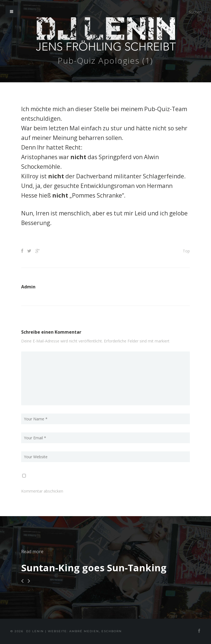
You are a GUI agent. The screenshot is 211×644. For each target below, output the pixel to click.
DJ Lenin (35, 631)
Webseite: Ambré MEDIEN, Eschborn (85, 631)
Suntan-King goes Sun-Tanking (94, 568)
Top (186, 251)
